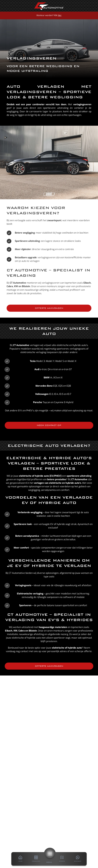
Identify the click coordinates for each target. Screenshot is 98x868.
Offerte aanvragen (49, 308)
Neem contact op (49, 425)
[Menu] (50, 854)
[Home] (49, 6)
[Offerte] (62, 859)
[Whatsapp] (78, 859)
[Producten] (36, 859)
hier (60, 15)
